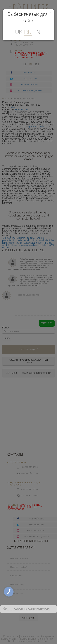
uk (19, 33)
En (37, 33)
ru (28, 33)
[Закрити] (51, 13)
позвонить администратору (31, 609)
